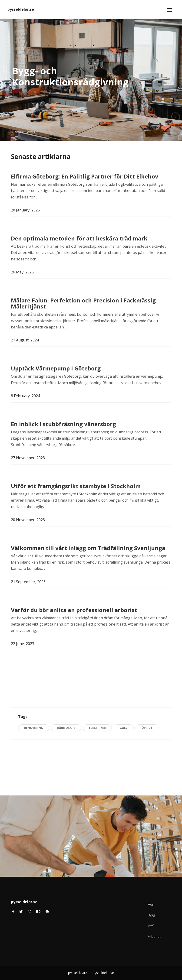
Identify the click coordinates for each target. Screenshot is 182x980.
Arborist (154, 936)
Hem (152, 904)
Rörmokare (66, 728)
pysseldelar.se (21, 9)
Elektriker (97, 728)
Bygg (151, 915)
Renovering (34, 728)
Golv (124, 728)
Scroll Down (23, 132)
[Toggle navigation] (169, 10)
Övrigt (147, 728)
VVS (151, 926)
